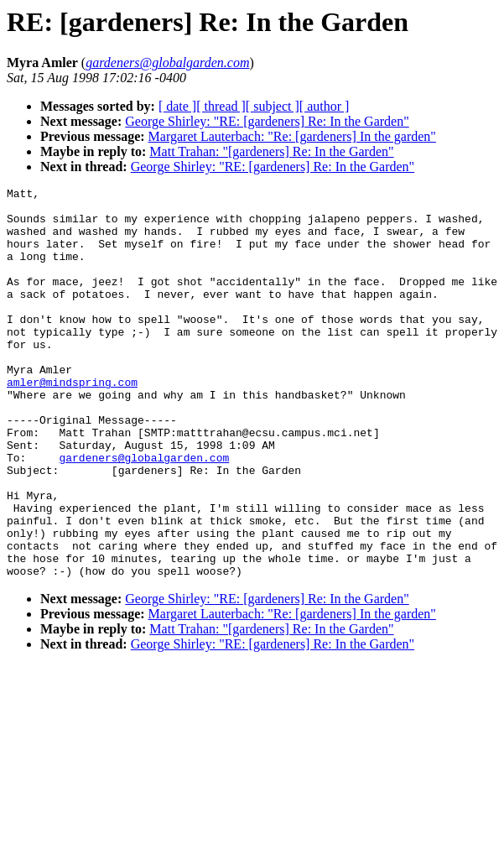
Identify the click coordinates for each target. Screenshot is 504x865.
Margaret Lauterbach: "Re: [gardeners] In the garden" (292, 136)
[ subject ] (273, 106)
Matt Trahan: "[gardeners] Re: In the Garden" (271, 151)
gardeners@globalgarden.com (144, 513)
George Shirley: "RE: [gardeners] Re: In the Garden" (267, 121)
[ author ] (325, 106)
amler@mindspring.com (72, 422)
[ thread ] (221, 106)
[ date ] (177, 106)
